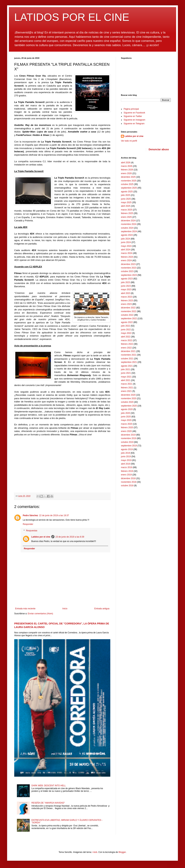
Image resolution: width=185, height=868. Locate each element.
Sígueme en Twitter (133, 116)
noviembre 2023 (129, 268)
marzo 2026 (127, 166)
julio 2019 (125, 453)
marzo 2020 (127, 424)
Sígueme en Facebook (134, 113)
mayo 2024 (126, 246)
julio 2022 (125, 326)
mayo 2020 (126, 420)
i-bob (95, 852)
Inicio (65, 609)
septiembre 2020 (129, 406)
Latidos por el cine (41, 537)
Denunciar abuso (159, 149)
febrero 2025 (127, 213)
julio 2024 (125, 239)
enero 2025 (126, 217)
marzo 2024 (127, 253)
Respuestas (32, 531)
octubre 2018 (127, 486)
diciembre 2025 (128, 177)
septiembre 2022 (129, 319)
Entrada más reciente (25, 609)
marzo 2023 (127, 297)
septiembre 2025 (129, 188)
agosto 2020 (127, 409)
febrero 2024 (127, 257)
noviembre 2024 (129, 224)
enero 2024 (126, 260)
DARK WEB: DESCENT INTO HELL (49, 786)
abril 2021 (126, 380)
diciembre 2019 (128, 435)
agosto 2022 (127, 322)
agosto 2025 (127, 192)
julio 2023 (125, 282)
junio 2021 (126, 373)
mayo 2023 (126, 290)
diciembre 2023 (128, 264)
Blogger (122, 852)
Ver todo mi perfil (129, 141)
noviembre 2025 (129, 181)
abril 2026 (126, 163)
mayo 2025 (126, 202)
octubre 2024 (127, 228)
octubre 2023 (127, 271)
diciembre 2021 (128, 351)
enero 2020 (126, 431)
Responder (28, 524)
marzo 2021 (127, 384)
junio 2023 (126, 286)
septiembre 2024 (129, 231)
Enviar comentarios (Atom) (40, 614)
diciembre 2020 (128, 395)
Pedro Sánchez (30, 515)
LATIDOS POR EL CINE (72, 17)
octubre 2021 (127, 359)
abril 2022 (126, 337)
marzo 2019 (127, 467)
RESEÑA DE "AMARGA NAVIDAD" (48, 803)
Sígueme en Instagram (134, 120)
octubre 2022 (127, 315)
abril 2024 (126, 250)
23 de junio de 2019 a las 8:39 (70, 537)
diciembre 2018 (128, 478)
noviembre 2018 (129, 482)
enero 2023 (126, 304)
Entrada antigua (102, 609)
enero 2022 (126, 348)
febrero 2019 (127, 471)
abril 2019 (126, 464)
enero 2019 (126, 475)
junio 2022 (126, 330)
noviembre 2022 (129, 311)
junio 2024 (126, 242)
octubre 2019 (127, 442)
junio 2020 (126, 417)
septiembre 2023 (129, 275)
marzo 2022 (127, 340)
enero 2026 (126, 173)
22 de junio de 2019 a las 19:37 (54, 515)
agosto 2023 (127, 279)
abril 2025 (126, 206)
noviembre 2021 (129, 355)
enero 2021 (126, 391)
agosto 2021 (127, 366)
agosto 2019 (127, 449)
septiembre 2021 (129, 362)
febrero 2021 (127, 388)
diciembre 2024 (128, 221)
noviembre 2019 (129, 438)
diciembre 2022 (128, 308)
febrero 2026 (127, 170)
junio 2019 (126, 457)
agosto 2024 (127, 235)
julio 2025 (125, 195)
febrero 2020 (127, 428)
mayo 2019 (126, 460)
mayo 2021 (126, 377)
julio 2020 (125, 413)
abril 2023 (126, 293)
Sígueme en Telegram (134, 124)
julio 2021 (125, 369)
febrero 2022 (127, 344)
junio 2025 (126, 199)
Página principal (131, 109)
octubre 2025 (127, 184)
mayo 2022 (126, 333)
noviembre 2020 (129, 398)
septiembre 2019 (129, 446)
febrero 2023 (127, 301)
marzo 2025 (127, 210)
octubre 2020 (127, 402)
